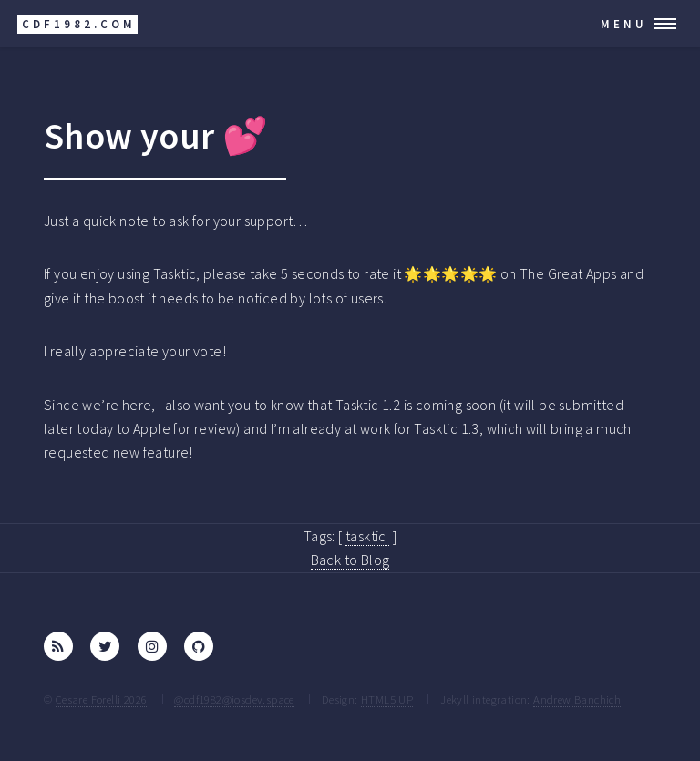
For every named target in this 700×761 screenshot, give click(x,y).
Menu (624, 24)
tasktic (367, 536)
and (631, 273)
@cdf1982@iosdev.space (234, 699)
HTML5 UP (387, 699)
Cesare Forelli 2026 (102, 699)
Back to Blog (350, 560)
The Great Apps (568, 273)
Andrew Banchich (577, 699)
